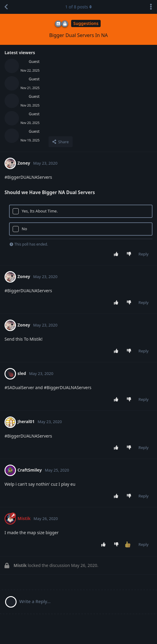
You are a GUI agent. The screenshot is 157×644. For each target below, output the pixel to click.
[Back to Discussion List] (6, 7)
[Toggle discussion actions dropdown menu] (151, 7)
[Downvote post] (130, 254)
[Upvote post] (117, 254)
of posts (78, 7)
